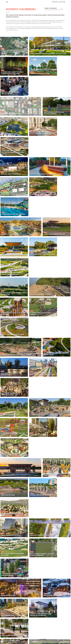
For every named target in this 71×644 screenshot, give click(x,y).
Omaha (18, 641)
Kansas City (24, 638)
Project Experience (53, 8)
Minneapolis (59, 638)
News (19, 633)
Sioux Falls (35, 638)
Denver (53, 641)
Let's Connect (31, 633)
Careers (24, 633)
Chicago (41, 641)
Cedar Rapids (47, 638)
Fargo (30, 641)
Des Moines (12, 638)
